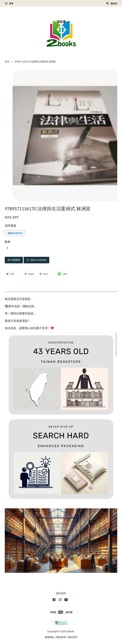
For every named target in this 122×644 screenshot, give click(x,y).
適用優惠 (10, 226)
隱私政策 (61, 637)
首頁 (7, 62)
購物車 (111, 4)
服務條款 (50, 637)
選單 (9, 4)
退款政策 (72, 637)
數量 (8, 242)
